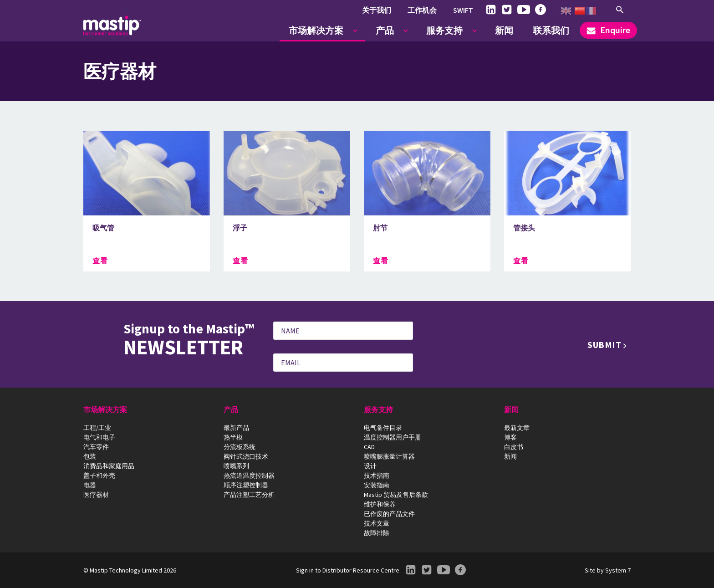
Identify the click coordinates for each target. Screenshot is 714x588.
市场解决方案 (316, 30)
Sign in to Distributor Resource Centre (348, 570)
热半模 (233, 437)
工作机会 (422, 10)
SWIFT (463, 10)
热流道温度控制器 (249, 476)
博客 (510, 437)
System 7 (618, 570)
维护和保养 (380, 504)
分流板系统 (240, 447)
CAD (369, 447)
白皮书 (514, 447)
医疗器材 (96, 495)
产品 (385, 30)
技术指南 (377, 476)
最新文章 (517, 428)
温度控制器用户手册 (393, 437)
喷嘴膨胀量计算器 (389, 456)
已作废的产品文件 (389, 514)
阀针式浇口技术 (246, 456)
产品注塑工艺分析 (249, 495)
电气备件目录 (383, 428)
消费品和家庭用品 (109, 466)
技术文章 (377, 523)
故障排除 (377, 533)
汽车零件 (96, 447)
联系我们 (551, 30)
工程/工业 (97, 428)
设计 (370, 466)
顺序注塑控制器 (246, 485)
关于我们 (377, 10)
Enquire (608, 30)
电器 (90, 485)
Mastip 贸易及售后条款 (396, 495)
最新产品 (236, 428)
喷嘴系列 (236, 466)
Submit (604, 345)
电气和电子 (99, 437)
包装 (90, 456)
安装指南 (377, 485)
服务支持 (444, 30)
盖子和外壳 (99, 476)
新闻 (504, 30)
